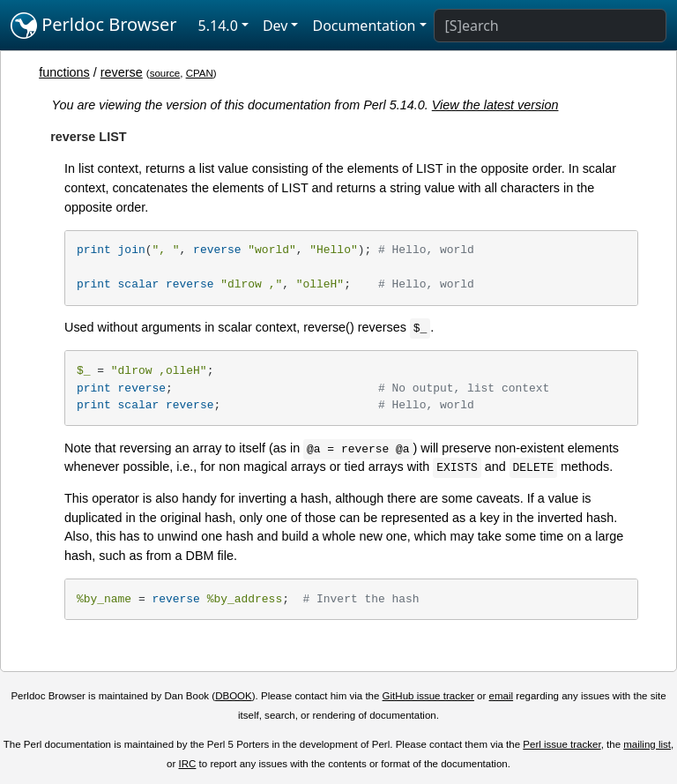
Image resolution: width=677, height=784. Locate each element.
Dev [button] (275, 26)
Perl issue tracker (562, 744)
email (502, 696)
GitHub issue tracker (428, 696)
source (165, 73)
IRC (188, 764)
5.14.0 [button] (218, 26)
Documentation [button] (364, 26)
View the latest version (495, 105)
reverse (122, 72)
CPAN (200, 73)
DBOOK (234, 696)
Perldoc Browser (94, 26)
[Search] (550, 26)
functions (64, 72)
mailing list (647, 744)
